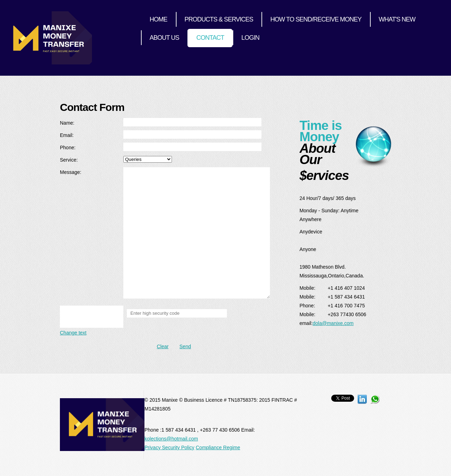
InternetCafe (54, 38)
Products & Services (219, 19)
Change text (73, 333)
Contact (210, 38)
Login (250, 38)
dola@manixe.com (333, 323)
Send (185, 346)
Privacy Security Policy (169, 447)
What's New (397, 19)
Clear (163, 346)
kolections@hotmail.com (171, 439)
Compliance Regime (218, 447)
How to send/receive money (316, 19)
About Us (165, 38)
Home (159, 19)
